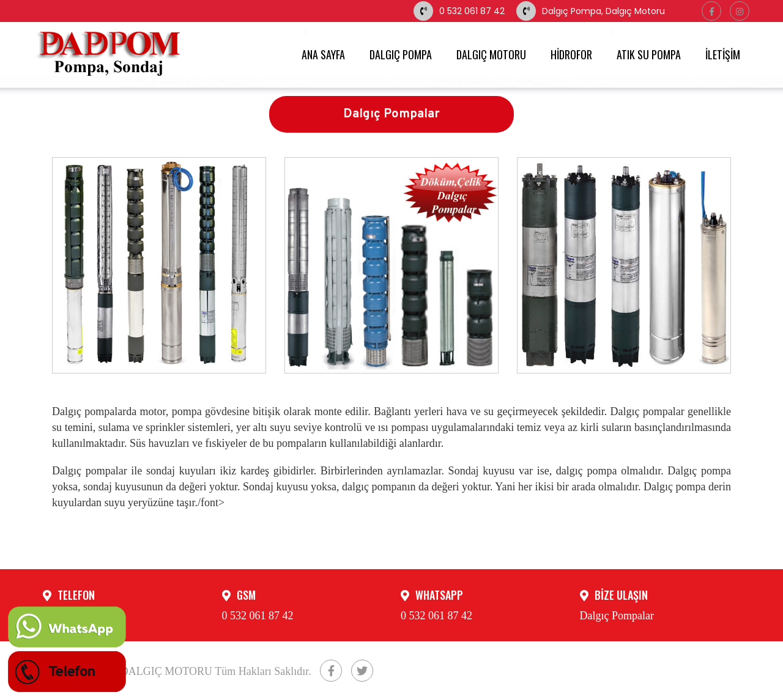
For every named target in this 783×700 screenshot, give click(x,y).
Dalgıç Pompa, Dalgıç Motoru (591, 11)
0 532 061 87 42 (459, 11)
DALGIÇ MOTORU (491, 54)
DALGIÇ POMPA (401, 54)
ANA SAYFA (323, 54)
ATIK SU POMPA (649, 54)
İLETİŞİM (723, 54)
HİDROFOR (571, 54)
